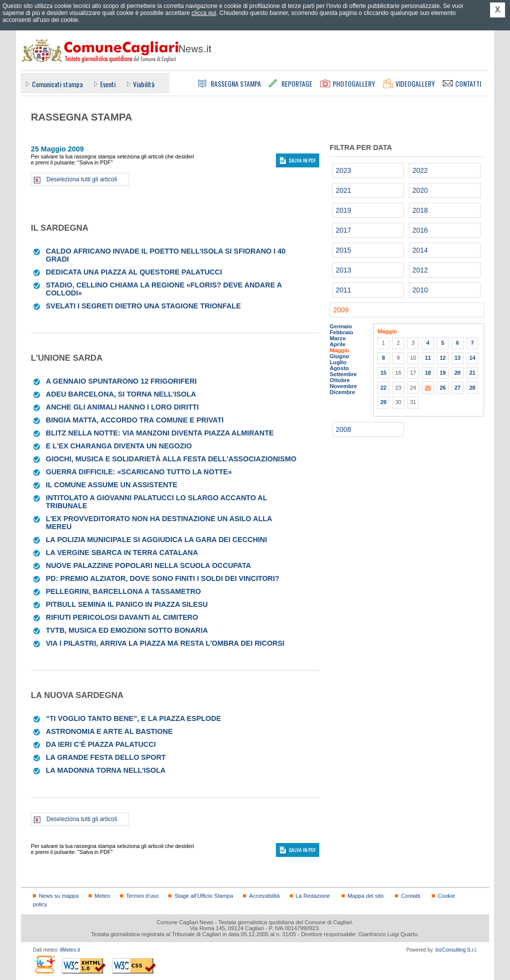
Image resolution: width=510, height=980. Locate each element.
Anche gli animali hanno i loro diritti (122, 407)
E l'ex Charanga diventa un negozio (119, 446)
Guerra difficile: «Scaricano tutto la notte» (139, 472)
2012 (420, 270)
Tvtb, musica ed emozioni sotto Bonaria (127, 630)
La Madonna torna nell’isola (106, 770)
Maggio (339, 350)
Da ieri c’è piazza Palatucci (101, 744)
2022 (420, 170)
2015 (343, 250)
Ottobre (340, 380)
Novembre (343, 386)
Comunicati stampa (57, 84)
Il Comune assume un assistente (112, 485)
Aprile (338, 344)
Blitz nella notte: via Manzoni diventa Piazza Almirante (160, 433)
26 (443, 388)
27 (457, 388)
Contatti (410, 896)
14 (472, 358)
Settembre (343, 374)
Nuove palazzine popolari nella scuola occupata (148, 565)
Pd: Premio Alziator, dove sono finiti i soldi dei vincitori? (163, 578)
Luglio (338, 362)
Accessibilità (264, 896)
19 (443, 373)
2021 (343, 190)
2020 (420, 190)
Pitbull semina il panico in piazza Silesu (127, 604)
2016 (420, 230)
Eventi (108, 84)
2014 (420, 250)
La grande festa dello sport (106, 757)
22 (383, 388)
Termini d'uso (142, 896)
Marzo (338, 338)
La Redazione (313, 896)
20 (457, 373)
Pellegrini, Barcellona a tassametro (124, 591)
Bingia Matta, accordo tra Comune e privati (135, 420)
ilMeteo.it (70, 950)
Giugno (339, 356)
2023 (343, 170)
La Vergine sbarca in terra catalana (122, 553)
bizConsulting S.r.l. (456, 950)
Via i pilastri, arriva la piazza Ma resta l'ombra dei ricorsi (165, 643)
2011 (343, 290)
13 (457, 358)
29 (383, 402)
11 (428, 358)
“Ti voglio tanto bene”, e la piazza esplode (133, 718)
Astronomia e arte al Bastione (109, 731)
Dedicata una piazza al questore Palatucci (134, 272)
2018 (420, 210)
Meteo (102, 896)
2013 (343, 270)
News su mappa (59, 896)
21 (472, 373)
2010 (420, 290)
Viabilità (144, 84)
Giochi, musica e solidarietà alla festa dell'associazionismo (171, 459)
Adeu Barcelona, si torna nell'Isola (121, 394)
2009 (341, 310)
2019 (343, 210)
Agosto (339, 368)
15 (383, 373)
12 (443, 358)
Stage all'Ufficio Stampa (204, 896)
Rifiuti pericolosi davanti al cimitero (122, 617)
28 (472, 388)
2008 (343, 429)
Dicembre (342, 392)
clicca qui (204, 13)
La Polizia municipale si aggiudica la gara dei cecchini (156, 540)
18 (428, 373)
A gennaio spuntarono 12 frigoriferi (121, 381)
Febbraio (341, 332)
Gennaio (341, 326)
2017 (343, 230)
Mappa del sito (366, 896)
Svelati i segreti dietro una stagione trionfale (143, 306)
